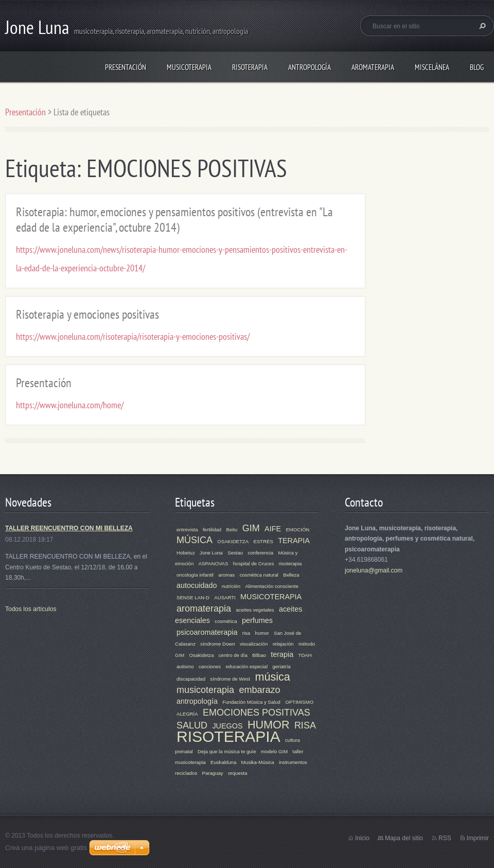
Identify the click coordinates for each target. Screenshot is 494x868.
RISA (305, 725)
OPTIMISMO (299, 702)
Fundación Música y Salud (251, 702)
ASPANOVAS (214, 563)
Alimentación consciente (271, 586)
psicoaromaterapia (207, 632)
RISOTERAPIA (250, 67)
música (272, 677)
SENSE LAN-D (193, 597)
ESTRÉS (263, 541)
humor (262, 633)
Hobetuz (186, 553)
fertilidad (212, 530)
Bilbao (259, 655)
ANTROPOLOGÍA (310, 67)
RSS (445, 838)
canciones (210, 666)
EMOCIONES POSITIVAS (257, 713)
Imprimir (478, 838)
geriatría (281, 666)
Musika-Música (258, 762)
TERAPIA (294, 541)
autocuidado (197, 585)
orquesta (237, 773)
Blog (477, 67)
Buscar (481, 26)
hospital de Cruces (253, 563)
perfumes (257, 620)
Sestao (235, 553)
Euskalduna (223, 762)
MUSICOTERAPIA (189, 67)
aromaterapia (204, 609)
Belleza (291, 575)
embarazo (259, 690)
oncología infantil (195, 575)
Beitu (232, 530)
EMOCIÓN (297, 530)
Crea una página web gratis (46, 848)
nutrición (231, 586)
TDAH (305, 655)
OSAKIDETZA (233, 541)
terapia (282, 654)
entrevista (187, 530)
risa (246, 633)
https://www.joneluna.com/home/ (70, 405)
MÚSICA (195, 540)
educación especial (246, 666)
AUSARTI (225, 597)
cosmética (226, 621)
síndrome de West (230, 679)
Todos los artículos (31, 609)
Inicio (362, 838)
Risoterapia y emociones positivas (87, 314)
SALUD (192, 725)
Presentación (126, 67)
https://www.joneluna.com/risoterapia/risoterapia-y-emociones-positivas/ (133, 336)
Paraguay (213, 773)
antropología (197, 701)
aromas (226, 575)
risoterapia (290, 563)
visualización (254, 644)
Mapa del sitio (404, 838)
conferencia (260, 553)
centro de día (233, 655)
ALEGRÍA (187, 714)
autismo (185, 666)
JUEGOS (227, 726)
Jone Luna (211, 553)
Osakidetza (201, 655)
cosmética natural (259, 575)
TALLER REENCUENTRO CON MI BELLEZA (69, 528)
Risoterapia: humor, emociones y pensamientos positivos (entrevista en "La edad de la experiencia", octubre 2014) (174, 220)
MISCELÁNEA (432, 67)
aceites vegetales (255, 610)
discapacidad (191, 679)
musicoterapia (205, 690)
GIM (251, 528)
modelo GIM (274, 751)
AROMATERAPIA (373, 67)
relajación (283, 644)
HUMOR (269, 725)
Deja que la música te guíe (227, 751)
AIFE (273, 529)
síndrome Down (217, 644)
